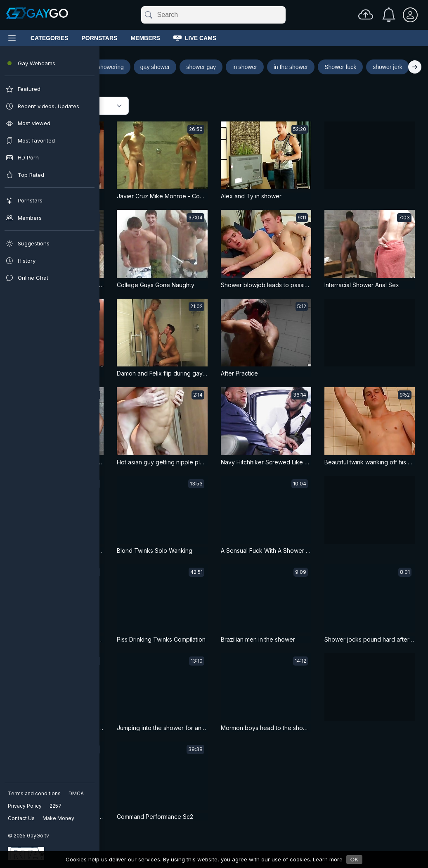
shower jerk (388, 67)
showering (111, 67)
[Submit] (148, 15)
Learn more (328, 859)
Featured (39, 106)
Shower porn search (50, 67)
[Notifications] (389, 15)
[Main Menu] (12, 38)
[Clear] (284, 15)
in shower (245, 67)
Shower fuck (340, 67)
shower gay (201, 67)
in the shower (291, 67)
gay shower (155, 67)
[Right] (415, 67)
